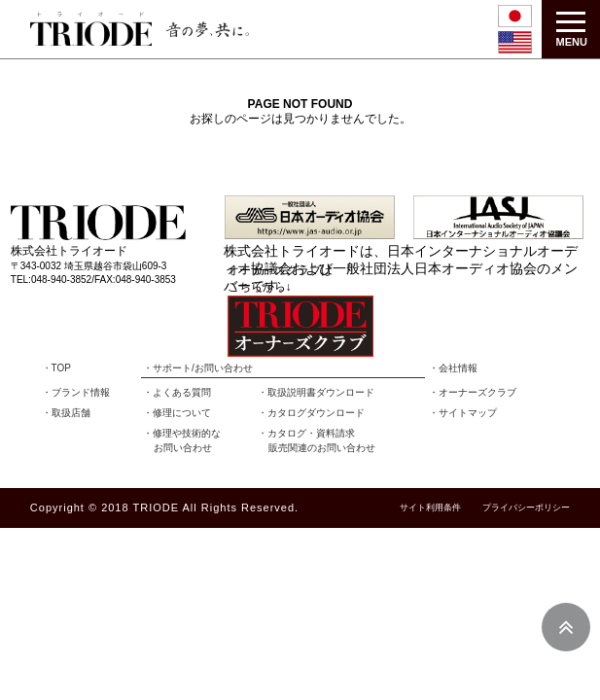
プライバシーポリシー (526, 508)
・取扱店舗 (66, 413)
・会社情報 (453, 368)
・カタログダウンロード (311, 413)
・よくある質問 (177, 392)
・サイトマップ (463, 413)
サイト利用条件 (430, 508)
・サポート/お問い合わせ (198, 368)
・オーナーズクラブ (473, 392)
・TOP (56, 368)
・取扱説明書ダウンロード (316, 392)
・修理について (177, 413)
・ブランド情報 (76, 392)
